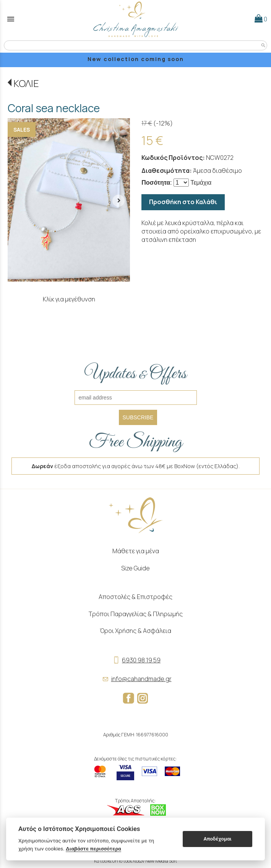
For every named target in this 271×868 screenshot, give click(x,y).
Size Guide (135, 568)
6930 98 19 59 (135, 660)
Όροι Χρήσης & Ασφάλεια (135, 631)
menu (11, 19)
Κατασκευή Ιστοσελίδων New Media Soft (135, 861)
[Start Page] (136, 19)
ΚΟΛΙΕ (26, 83)
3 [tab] (73, 278)
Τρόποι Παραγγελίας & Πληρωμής (136, 614)
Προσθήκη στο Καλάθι (183, 202)
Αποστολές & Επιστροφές (135, 597)
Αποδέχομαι (217, 839)
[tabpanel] (69, 200)
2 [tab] (68, 278)
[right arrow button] (118, 200)
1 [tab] (63, 278)
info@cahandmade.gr (136, 679)
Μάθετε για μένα (136, 551)
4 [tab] (77, 278)
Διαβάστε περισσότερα (93, 849)
